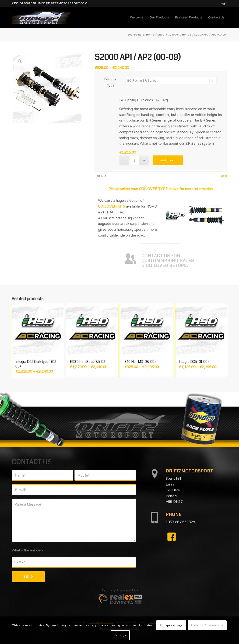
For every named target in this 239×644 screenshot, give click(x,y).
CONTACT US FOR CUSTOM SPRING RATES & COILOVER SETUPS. (168, 261)
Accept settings (171, 625)
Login (223, 3)
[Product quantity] (134, 160)
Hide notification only (207, 625)
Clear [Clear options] (224, 176)
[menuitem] (222, 4)
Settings (120, 635)
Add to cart (168, 160)
